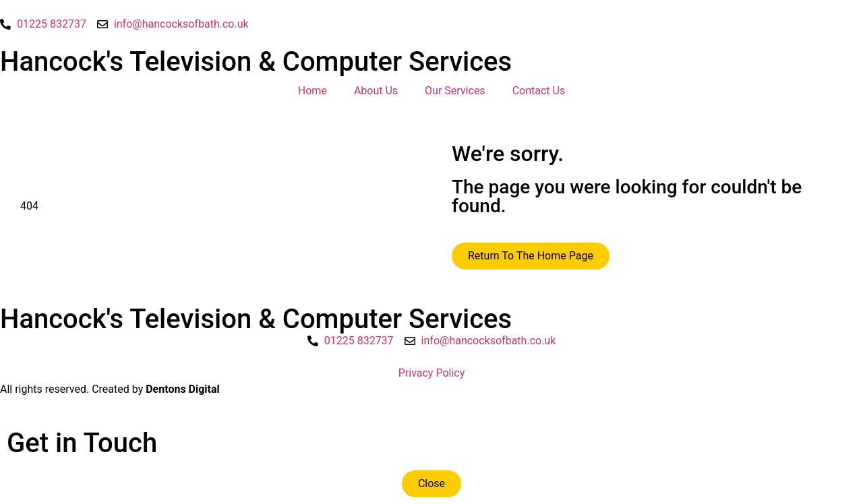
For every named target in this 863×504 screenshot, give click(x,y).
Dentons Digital (183, 389)
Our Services (455, 91)
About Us (376, 91)
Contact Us (539, 91)
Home (313, 91)
